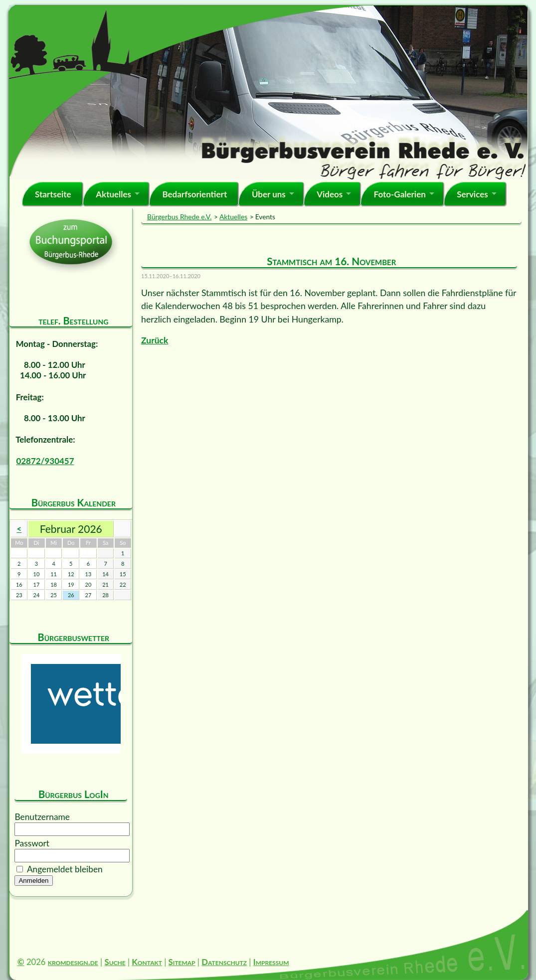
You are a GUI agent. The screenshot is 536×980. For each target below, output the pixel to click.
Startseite (53, 194)
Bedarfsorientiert (194, 194)
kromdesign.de (73, 962)
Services (472, 194)
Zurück (155, 340)
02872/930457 (45, 461)
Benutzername (42, 817)
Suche (115, 962)
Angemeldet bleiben (65, 869)
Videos (330, 194)
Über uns (269, 194)
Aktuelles (113, 194)
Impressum (271, 962)
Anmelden (33, 881)
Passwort (32, 843)
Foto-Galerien (400, 194)
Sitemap (182, 962)
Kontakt (147, 962)
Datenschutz (224, 962)
